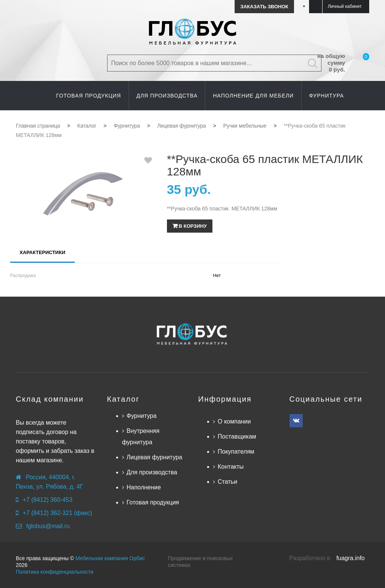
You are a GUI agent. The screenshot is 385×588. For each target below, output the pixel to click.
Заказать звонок (264, 7)
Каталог (124, 399)
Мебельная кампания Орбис (110, 558)
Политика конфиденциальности (55, 572)
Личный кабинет (345, 6)
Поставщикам (237, 436)
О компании (234, 421)
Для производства (152, 472)
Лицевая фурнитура (155, 457)
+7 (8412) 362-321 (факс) (57, 513)
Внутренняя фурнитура (141, 436)
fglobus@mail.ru (48, 526)
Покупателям (236, 452)
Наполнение (144, 487)
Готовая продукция (153, 502)
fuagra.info (350, 558)
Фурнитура (142, 416)
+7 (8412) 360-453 (47, 500)
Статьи (227, 482)
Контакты (231, 467)
